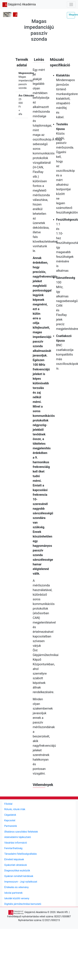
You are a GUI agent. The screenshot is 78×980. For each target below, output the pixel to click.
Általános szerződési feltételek (21, 832)
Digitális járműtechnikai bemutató (23, 904)
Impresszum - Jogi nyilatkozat (21, 882)
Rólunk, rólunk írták (15, 809)
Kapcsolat (10, 820)
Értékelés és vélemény (17, 887)
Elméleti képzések (14, 859)
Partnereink (11, 826)
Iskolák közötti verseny (17, 898)
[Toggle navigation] (71, 4)
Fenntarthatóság (13, 848)
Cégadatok (10, 815)
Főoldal (8, 804)
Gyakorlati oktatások (16, 865)
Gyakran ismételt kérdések (19, 876)
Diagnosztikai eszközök (17, 871)
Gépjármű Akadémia (19, 5)
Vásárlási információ (16, 843)
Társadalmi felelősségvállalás (21, 854)
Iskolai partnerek (13, 893)
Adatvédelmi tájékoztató (18, 837)
